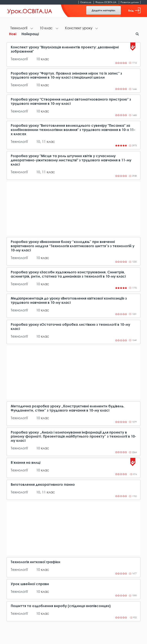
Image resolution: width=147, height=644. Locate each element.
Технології (19, 59)
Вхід (134, 10)
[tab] (21, 28)
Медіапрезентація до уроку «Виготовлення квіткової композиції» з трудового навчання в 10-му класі (69, 300)
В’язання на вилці (26, 462)
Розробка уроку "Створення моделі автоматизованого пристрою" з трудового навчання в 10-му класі (71, 101)
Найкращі (30, 34)
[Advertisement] (73, 208)
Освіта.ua (86, 2)
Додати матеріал (104, 10)
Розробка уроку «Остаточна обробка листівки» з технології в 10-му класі (70, 327)
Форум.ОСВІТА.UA (106, 2)
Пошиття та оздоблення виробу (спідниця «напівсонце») (61, 606)
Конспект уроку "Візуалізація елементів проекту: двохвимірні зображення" (65, 49)
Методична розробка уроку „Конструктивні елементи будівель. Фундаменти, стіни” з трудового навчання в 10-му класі (68, 408)
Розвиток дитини (130, 2)
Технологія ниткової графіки (36, 562)
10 (38, 59)
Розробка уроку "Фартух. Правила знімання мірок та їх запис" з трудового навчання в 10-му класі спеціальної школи (66, 75)
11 (44, 141)
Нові (13, 34)
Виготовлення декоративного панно (43, 484)
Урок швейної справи (30, 584)
